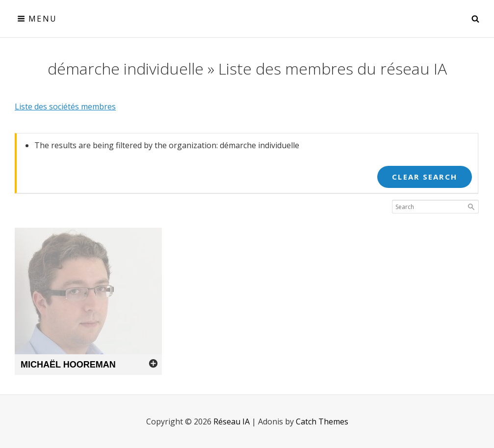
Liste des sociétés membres (65, 106)
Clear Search (425, 177)
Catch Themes (322, 422)
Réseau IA (232, 422)
